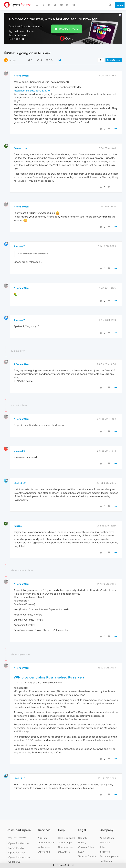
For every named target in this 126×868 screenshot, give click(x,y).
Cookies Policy (86, 847)
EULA (81, 852)
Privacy (82, 842)
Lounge (12, 60)
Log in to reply (114, 60)
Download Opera (68, 29)
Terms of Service (87, 856)
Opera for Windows (19, 843)
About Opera (107, 838)
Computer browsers (17, 837)
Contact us (106, 861)
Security (83, 838)
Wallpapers (44, 847)
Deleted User (21, 148)
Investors (105, 852)
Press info (105, 842)
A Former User (21, 76)
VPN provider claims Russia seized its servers (49, 677)
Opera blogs (65, 842)
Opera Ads (44, 852)
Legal (82, 830)
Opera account (46, 842)
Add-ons (43, 838)
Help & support (66, 838)
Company (106, 830)
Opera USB (15, 862)
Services (44, 830)
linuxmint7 (19, 246)
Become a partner (110, 856)
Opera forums (66, 847)
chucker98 (19, 451)
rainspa (18, 526)
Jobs (102, 847)
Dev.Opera (64, 852)
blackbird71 (20, 483)
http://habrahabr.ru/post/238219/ (32, 91)
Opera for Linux (17, 853)
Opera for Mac (16, 848)
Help (61, 830)
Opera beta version (19, 857)
